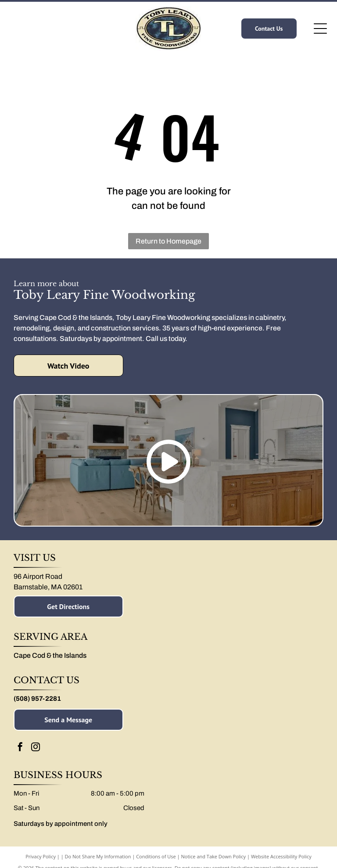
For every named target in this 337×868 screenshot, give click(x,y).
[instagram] (36, 748)
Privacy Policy (41, 856)
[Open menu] (320, 29)
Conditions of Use (156, 856)
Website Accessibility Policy (281, 856)
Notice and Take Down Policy (214, 856)
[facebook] (20, 748)
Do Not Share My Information (98, 856)
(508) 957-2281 (37, 699)
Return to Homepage (168, 241)
